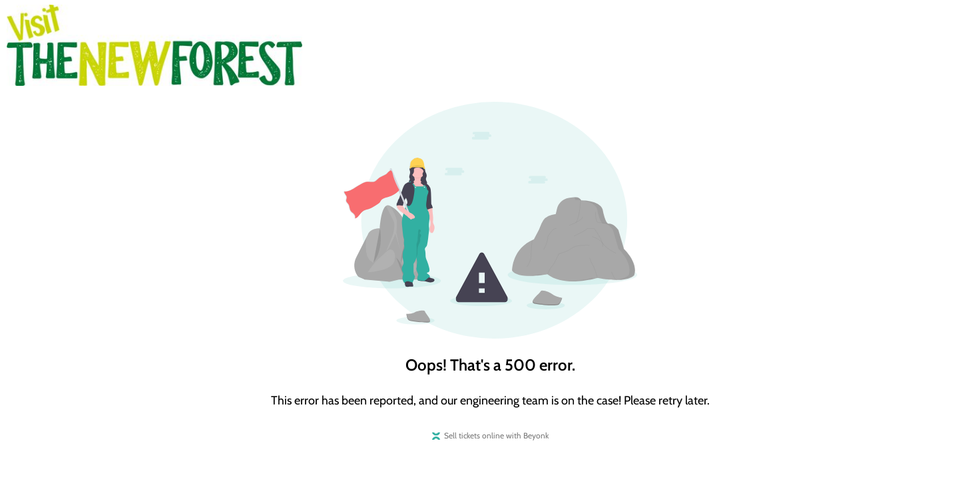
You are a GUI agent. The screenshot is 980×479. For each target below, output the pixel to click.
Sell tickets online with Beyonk (496, 435)
